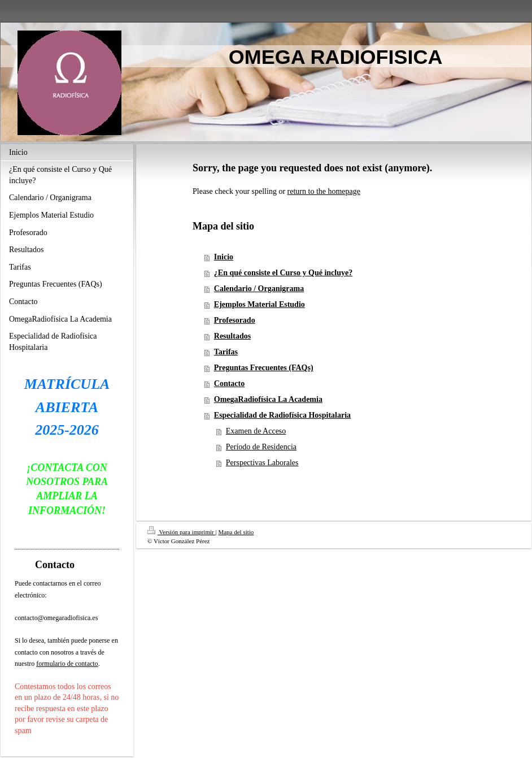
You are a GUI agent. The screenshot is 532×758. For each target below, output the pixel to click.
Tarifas (226, 352)
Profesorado (235, 320)
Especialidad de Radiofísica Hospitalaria (282, 415)
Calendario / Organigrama (259, 289)
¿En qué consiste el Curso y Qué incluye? (283, 273)
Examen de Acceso (256, 431)
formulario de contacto (67, 664)
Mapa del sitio (236, 532)
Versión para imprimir (181, 532)
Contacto (229, 384)
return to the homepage (324, 191)
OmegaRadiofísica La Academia (268, 399)
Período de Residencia (261, 447)
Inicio (224, 257)
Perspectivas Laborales (262, 463)
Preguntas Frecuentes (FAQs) (264, 368)
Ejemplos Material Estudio (260, 304)
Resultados (232, 336)
